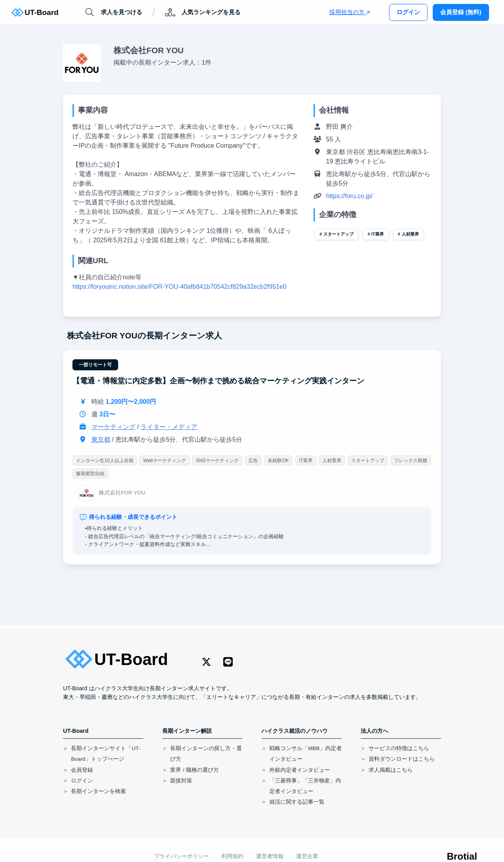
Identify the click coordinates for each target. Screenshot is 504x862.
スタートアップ (338, 234)
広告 (253, 461)
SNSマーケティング (218, 461)
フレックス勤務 (411, 461)
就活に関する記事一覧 (297, 802)
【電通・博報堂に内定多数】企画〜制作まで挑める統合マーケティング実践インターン (218, 381)
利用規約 (232, 856)
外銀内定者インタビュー (300, 770)
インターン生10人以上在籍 (105, 461)
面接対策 (181, 781)
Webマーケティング (165, 461)
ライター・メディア (169, 427)
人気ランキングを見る (203, 12)
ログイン (408, 12)
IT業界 (378, 234)
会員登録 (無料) (461, 12)
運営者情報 (270, 856)
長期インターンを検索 (98, 791)
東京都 (101, 440)
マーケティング (113, 427)
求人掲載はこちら (391, 770)
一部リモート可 (95, 365)
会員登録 (82, 770)
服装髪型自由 (90, 474)
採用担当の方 (349, 12)
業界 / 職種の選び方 (194, 770)
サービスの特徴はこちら (399, 748)
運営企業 (307, 856)
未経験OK (279, 461)
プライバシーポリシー (182, 856)
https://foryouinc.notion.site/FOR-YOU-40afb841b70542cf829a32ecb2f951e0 (179, 287)
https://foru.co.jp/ (349, 196)
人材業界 (410, 234)
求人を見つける (113, 12)
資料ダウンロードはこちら (402, 759)
